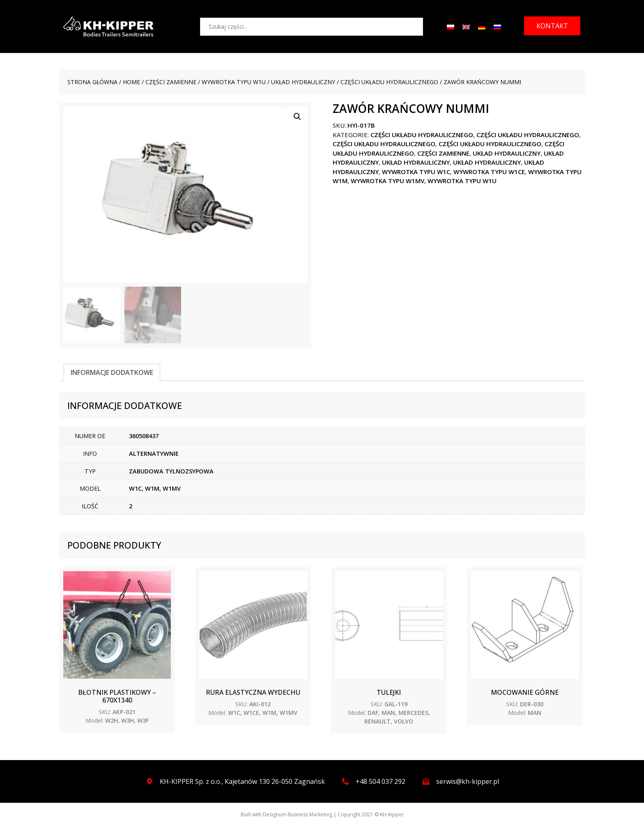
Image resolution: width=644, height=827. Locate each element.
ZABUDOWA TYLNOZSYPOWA (171, 471)
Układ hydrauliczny (303, 82)
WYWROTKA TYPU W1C (416, 172)
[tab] (112, 373)
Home (131, 82)
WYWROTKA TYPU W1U (234, 82)
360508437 (144, 436)
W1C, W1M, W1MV (155, 489)
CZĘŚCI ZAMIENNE (171, 82)
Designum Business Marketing (298, 815)
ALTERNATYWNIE (154, 454)
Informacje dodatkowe (112, 373)
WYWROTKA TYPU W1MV (388, 181)
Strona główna (92, 82)
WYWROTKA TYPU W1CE (489, 172)
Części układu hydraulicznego (389, 82)
